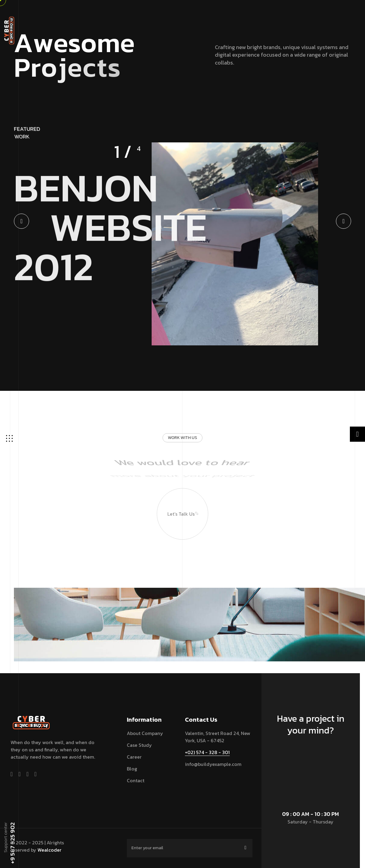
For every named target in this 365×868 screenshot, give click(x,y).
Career (134, 757)
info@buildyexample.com (213, 764)
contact (136, 780)
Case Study (139, 745)
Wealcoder (49, 850)
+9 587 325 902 (12, 843)
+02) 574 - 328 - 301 (207, 752)
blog (132, 769)
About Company (145, 733)
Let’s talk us (178, 492)
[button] (21, 221)
